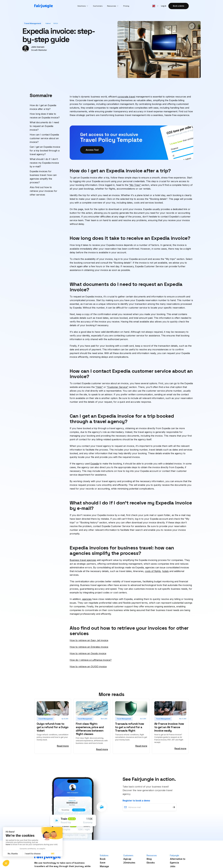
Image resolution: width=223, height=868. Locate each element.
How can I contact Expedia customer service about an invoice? (44, 138)
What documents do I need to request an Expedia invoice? (44, 126)
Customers (98, 6)
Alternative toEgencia (178, 861)
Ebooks (151, 863)
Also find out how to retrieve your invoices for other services (43, 191)
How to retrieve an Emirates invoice (89, 647)
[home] (44, 6)
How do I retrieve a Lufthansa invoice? (91, 660)
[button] (83, 6)
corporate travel (126, 97)
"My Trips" (135, 185)
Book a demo (179, 6)
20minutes (129, 863)
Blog (149, 859)
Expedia (95, 464)
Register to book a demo (136, 801)
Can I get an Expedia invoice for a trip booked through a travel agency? (45, 151)
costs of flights (153, 571)
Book (103, 859)
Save (103, 863)
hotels (165, 571)
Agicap (127, 859)
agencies (87, 599)
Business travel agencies (83, 560)
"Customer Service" (117, 387)
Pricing (126, 6)
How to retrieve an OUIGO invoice (88, 667)
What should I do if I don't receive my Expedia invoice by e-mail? (44, 163)
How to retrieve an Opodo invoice (88, 653)
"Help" (99, 387)
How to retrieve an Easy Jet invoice (89, 640)
